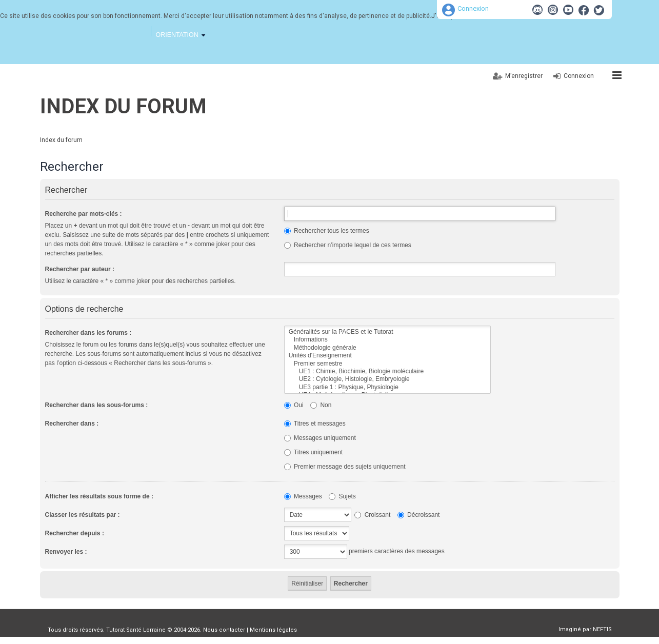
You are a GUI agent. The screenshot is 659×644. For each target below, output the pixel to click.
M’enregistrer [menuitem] (524, 76)
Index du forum (123, 106)
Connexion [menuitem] (579, 76)
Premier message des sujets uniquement (345, 467)
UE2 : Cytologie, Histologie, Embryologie (387, 379)
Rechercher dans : (72, 424)
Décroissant (419, 515)
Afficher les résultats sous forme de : (99, 496)
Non (321, 405)
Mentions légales (273, 630)
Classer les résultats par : (83, 515)
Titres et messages (315, 424)
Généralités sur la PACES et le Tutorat (387, 332)
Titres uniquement (314, 452)
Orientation (177, 35)
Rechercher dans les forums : (88, 333)
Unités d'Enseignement (387, 356)
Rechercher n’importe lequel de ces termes (348, 245)
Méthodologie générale (387, 348)
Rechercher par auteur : (80, 269)
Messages (303, 496)
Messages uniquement (320, 438)
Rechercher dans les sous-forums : (97, 405)
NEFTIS (602, 629)
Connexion (473, 8)
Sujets (342, 496)
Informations (387, 340)
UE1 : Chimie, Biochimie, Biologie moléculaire (387, 371)
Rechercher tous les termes (327, 231)
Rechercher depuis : (75, 533)
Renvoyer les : (66, 552)
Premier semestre (387, 364)
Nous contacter (224, 630)
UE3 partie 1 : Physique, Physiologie (387, 387)
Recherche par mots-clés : (84, 214)
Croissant (372, 515)
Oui (294, 405)
